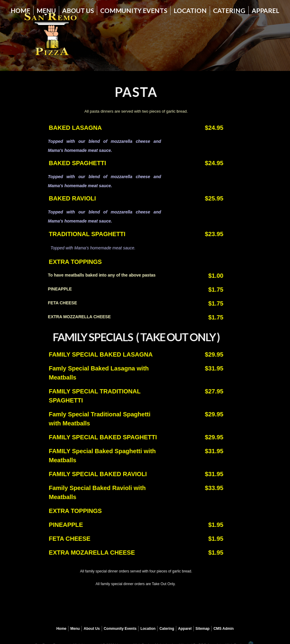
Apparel (266, 10)
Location (190, 10)
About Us (78, 10)
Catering (229, 10)
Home (20, 10)
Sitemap (203, 629)
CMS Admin (223, 629)
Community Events (134, 10)
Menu (75, 629)
